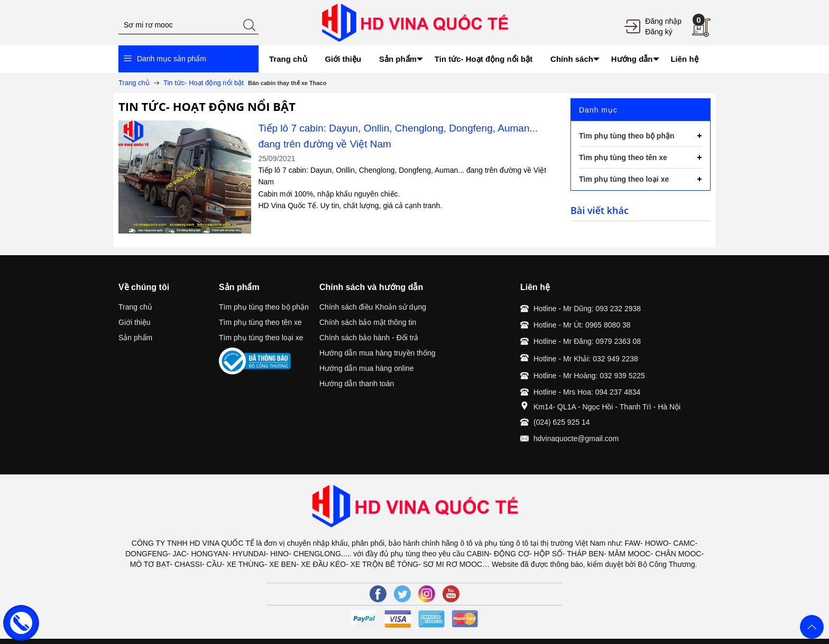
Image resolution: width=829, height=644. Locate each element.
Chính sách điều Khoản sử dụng (373, 307)
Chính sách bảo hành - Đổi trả (369, 338)
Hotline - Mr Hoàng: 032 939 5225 (589, 376)
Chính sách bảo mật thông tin (368, 322)
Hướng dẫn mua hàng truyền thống (377, 353)
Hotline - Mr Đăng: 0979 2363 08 (587, 341)
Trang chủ (135, 307)
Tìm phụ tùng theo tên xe (260, 322)
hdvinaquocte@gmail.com (576, 438)
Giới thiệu (135, 322)
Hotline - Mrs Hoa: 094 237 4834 (587, 392)
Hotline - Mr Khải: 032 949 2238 (586, 359)
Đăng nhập (663, 21)
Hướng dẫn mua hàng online (367, 368)
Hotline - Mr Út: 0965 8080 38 (582, 325)
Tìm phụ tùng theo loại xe (261, 338)
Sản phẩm (135, 338)
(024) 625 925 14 (562, 422)
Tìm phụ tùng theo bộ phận (264, 307)
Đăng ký (658, 32)
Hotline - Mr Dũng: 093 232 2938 (587, 309)
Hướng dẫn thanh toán (357, 384)
